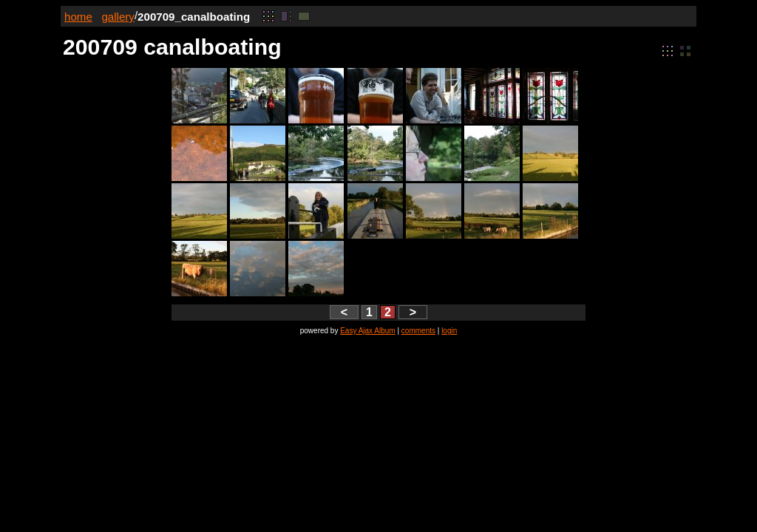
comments (418, 331)
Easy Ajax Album (367, 331)
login (449, 331)
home (78, 17)
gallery (118, 17)
